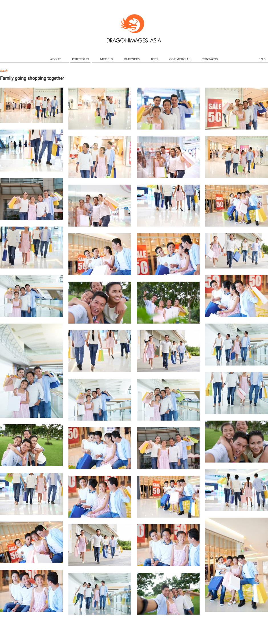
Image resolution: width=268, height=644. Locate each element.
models (106, 59)
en (262, 59)
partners (132, 59)
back (4, 71)
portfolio (80, 59)
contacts (210, 59)
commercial (180, 59)
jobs (155, 59)
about (56, 59)
